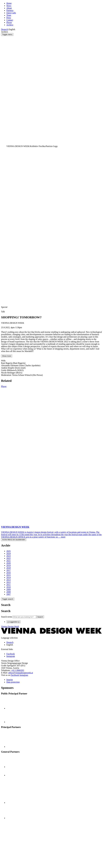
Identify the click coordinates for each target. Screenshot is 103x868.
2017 (9, 570)
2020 (9, 563)
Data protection (13, 682)
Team (9, 15)
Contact (10, 20)
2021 (9, 561)
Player (9, 22)
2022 (9, 558)
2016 (9, 573)
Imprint (10, 680)
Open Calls (11, 13)
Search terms (7, 617)
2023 (9, 556)
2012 (9, 582)
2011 (8, 585)
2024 (9, 553)
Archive (10, 25)
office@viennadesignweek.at (21, 673)
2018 (9, 568)
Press (9, 18)
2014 (9, 577)
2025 (9, 551)
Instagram (24, 675)
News (9, 6)
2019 (9, 565)
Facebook (15, 675)
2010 (9, 587)
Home (9, 3)
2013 (9, 580)
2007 (9, 594)
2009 (9, 589)
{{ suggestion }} (13, 622)
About (9, 8)
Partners (10, 10)
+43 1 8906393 (18, 670)
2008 (9, 592)
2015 (9, 575)
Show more (7, 356)
